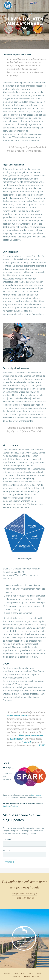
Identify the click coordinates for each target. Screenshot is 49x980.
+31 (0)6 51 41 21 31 (25, 898)
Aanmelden (10, 862)
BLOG (23, 973)
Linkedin (15, 806)
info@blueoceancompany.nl (25, 893)
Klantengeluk (17, 739)
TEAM (16, 973)
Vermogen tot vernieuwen (31, 735)
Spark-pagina (36, 795)
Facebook (6, 806)
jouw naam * (7, 839)
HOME (39, 973)
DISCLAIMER (17, 976)
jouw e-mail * (8, 850)
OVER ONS (8, 973)
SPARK (41, 745)
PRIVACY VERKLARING (32, 976)
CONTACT (31, 973)
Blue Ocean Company (18, 716)
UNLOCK (27, 742)
